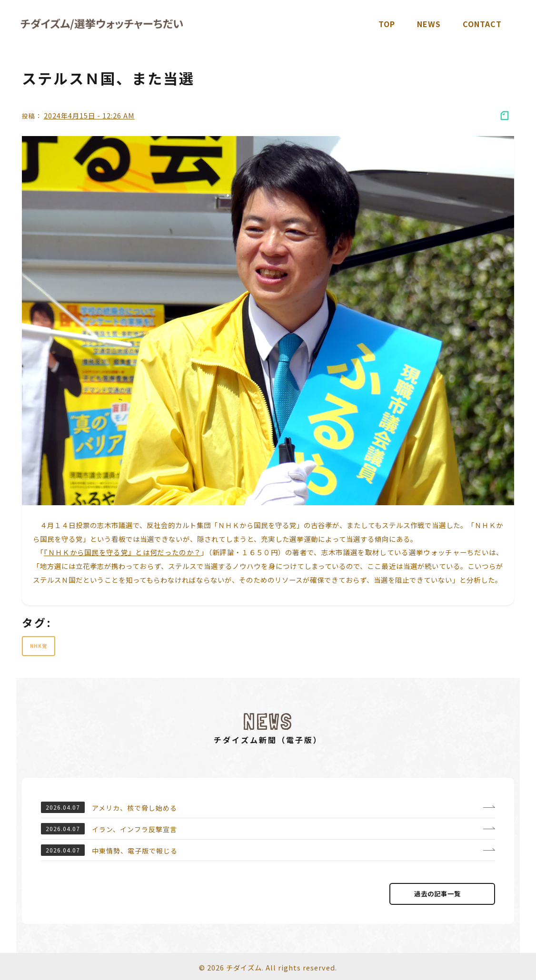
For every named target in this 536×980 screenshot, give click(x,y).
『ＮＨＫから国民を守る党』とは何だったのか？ (122, 552)
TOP (387, 24)
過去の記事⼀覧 (442, 894)
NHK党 (39, 646)
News (429, 24)
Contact (482, 24)
